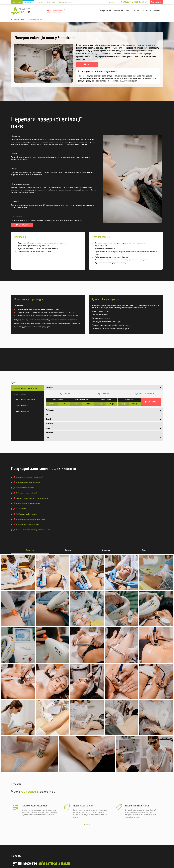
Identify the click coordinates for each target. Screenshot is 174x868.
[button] (84, 826)
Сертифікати (106, 550)
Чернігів (40, 2)
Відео (144, 550)
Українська (111, 2)
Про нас (68, 550)
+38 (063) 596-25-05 (136, 2)
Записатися (153, 402)
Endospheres (28, 2)
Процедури (30, 550)
